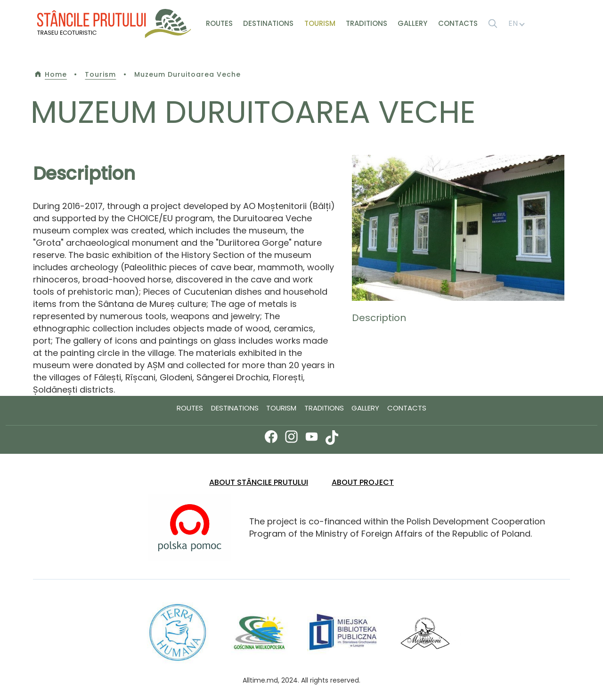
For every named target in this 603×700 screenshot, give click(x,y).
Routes (219, 23)
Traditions (367, 23)
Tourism (320, 23)
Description (379, 318)
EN (516, 23)
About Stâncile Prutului (259, 482)
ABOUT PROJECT (363, 482)
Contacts (458, 23)
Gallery (412, 23)
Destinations (268, 23)
